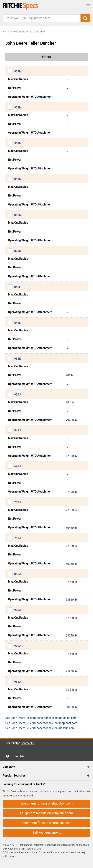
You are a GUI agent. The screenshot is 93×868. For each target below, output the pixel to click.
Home (6, 32)
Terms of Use (33, 849)
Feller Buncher (21, 32)
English (20, 756)
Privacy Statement (15, 849)
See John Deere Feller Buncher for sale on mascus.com (40, 728)
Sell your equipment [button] (47, 832)
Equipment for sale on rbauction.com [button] (47, 803)
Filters (46, 57)
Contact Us (28, 743)
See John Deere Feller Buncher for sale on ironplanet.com (41, 723)
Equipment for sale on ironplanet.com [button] (46, 813)
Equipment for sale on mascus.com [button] (47, 823)
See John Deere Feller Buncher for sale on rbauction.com (41, 718)
